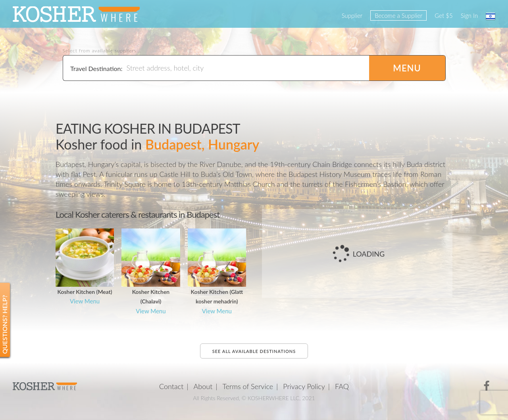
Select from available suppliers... (102, 51)
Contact (171, 386)
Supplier (352, 15)
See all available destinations (254, 351)
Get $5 (444, 15)
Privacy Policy (304, 386)
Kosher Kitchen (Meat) (85, 292)
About (203, 386)
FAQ (342, 386)
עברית (491, 16)
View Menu (85, 301)
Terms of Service (248, 386)
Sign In (469, 15)
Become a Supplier (398, 15)
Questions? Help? (5, 325)
